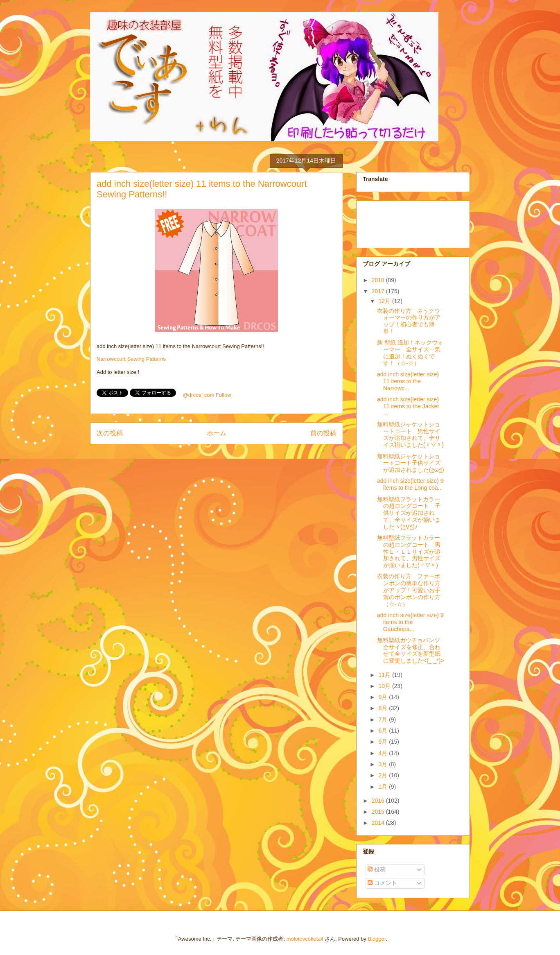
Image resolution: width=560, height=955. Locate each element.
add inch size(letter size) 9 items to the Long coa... (410, 484)
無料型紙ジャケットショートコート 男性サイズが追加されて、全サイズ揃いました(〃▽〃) (410, 435)
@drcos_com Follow (207, 395)
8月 (384, 708)
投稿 (377, 869)
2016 (379, 801)
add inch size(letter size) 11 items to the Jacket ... (408, 406)
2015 (379, 812)
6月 (384, 731)
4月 (384, 753)
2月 (384, 775)
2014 (379, 823)
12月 (385, 301)
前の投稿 (323, 433)
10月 (385, 686)
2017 (379, 291)
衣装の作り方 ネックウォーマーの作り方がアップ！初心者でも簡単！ (409, 321)
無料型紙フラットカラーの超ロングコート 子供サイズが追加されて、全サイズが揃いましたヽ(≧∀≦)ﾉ (409, 513)
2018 (379, 280)
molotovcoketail (305, 939)
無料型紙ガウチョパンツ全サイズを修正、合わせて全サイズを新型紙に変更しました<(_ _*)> (411, 650)
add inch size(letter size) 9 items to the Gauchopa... (410, 622)
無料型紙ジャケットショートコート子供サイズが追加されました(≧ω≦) (411, 463)
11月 (385, 675)
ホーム (217, 433)
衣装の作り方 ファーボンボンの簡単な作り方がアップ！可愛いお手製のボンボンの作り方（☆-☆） (409, 590)
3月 (384, 764)
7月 (384, 720)
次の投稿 (110, 433)
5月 (384, 742)
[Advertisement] (404, 222)
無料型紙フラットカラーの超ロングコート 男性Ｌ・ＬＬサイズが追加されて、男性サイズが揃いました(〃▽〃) (409, 551)
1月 (384, 787)
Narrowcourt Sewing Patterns (131, 359)
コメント (382, 883)
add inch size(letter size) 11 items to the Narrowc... (408, 381)
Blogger (377, 939)
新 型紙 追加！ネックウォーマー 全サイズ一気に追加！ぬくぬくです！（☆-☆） (410, 353)
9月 (384, 697)
